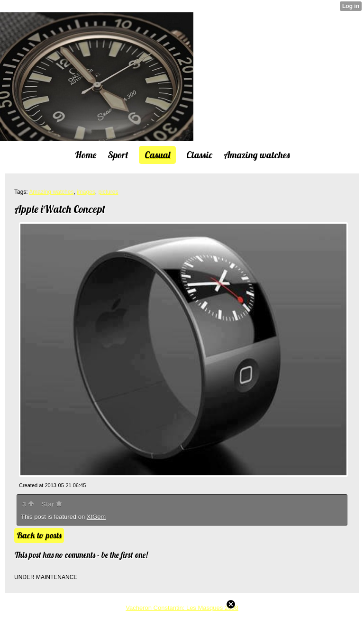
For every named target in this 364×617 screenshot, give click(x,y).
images (86, 192)
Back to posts (39, 535)
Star (52, 504)
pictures (108, 192)
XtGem (96, 517)
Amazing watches (51, 192)
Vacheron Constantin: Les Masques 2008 (182, 608)
